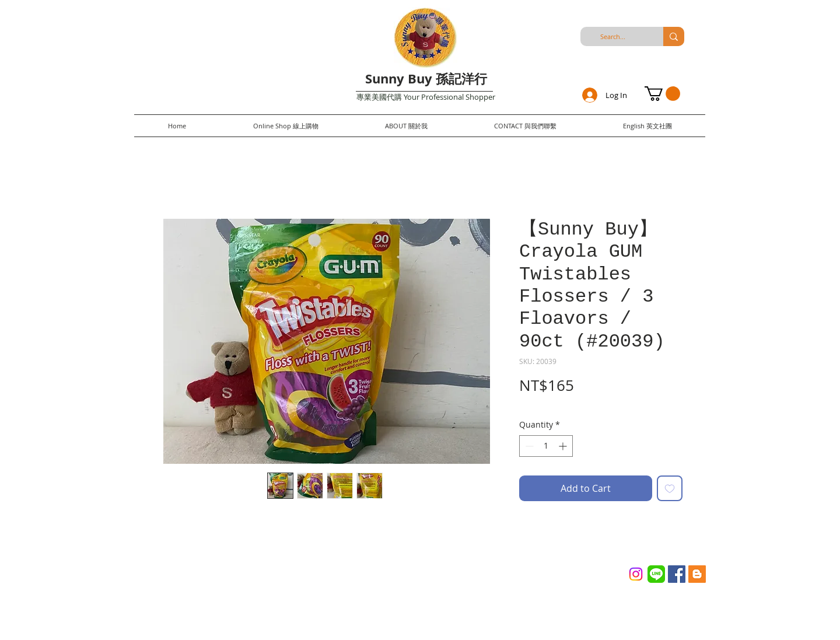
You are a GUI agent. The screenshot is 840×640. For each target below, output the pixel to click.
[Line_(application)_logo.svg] (656, 574)
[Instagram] (636, 574)
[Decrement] (528, 446)
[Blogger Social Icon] (697, 574)
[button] (662, 94)
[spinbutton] (546, 446)
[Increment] (564, 446)
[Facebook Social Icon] (677, 574)
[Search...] (612, 36)
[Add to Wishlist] (670, 488)
